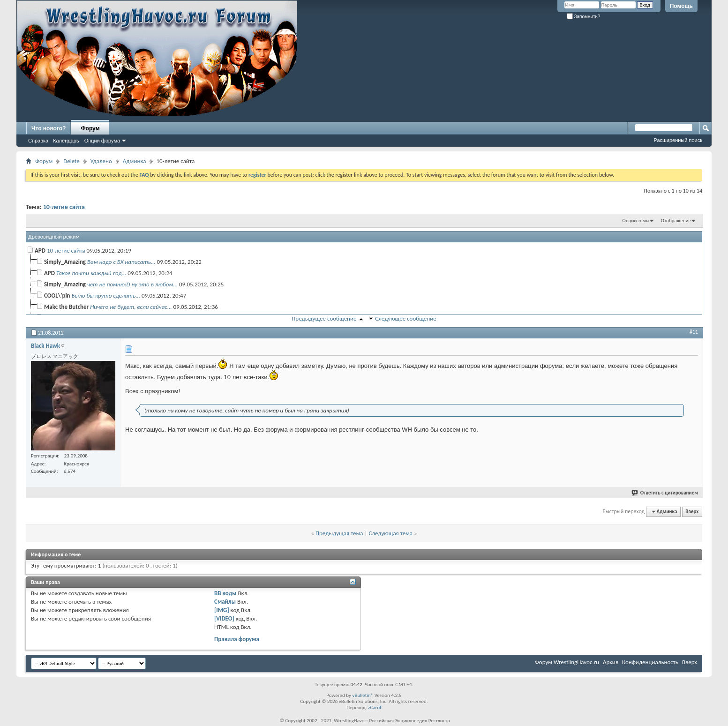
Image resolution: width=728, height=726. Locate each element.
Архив (611, 662)
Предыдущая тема (339, 533)
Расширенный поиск (678, 140)
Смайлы (225, 602)
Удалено (101, 161)
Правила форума (237, 639)
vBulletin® (363, 695)
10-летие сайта (64, 207)
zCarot (375, 707)
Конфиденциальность (650, 662)
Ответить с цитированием (665, 493)
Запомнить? (584, 17)
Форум (90, 128)
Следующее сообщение (405, 318)
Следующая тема (390, 533)
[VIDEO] (224, 618)
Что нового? (49, 128)
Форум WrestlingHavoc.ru (567, 662)
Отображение (676, 221)
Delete (71, 161)
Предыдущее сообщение (324, 318)
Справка (38, 141)
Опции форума (102, 141)
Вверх (692, 512)
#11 (694, 332)
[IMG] (222, 610)
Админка (135, 161)
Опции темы (636, 221)
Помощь (681, 6)
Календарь (66, 141)
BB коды (225, 593)
